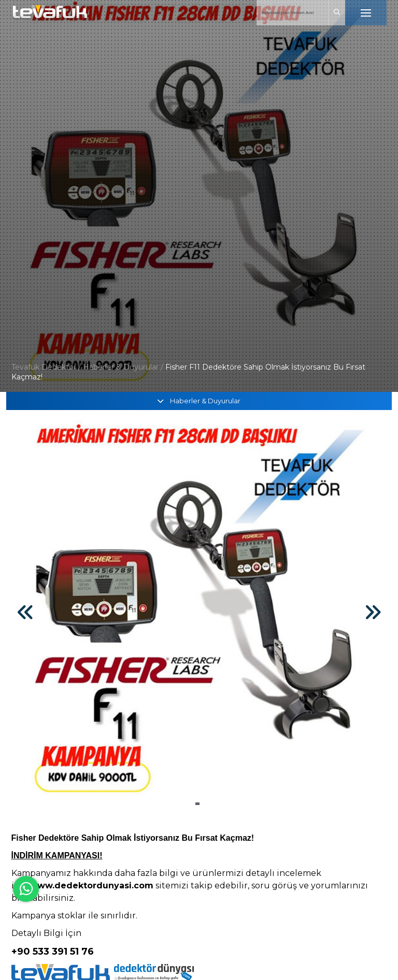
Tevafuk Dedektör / (46, 367)
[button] (197, 804)
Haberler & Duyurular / (123, 367)
